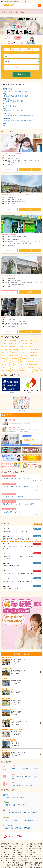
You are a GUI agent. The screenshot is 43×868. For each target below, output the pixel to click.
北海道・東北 (7, 89)
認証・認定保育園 (26, 343)
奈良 (18, 111)
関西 (4, 109)
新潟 (4, 101)
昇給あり (24, 355)
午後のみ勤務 (34, 364)
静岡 (11, 106)
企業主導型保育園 (17, 346)
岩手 (12, 91)
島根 (15, 116)
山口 (18, 116)
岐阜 (7, 106)
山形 (23, 91)
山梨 (7, 101)
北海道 (5, 91)
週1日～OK (16, 364)
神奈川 (8, 96)
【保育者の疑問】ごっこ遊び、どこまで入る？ (17, 479)
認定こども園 (5, 352)
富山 (15, 101)
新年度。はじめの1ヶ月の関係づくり (14, 496)
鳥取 (11, 116)
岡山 (7, 116)
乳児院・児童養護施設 (7, 355)
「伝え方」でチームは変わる (11, 512)
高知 (32, 116)
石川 (18, 101)
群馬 (26, 96)
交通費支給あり (15, 361)
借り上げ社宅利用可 (13, 358)
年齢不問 (20, 367)
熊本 (15, 121)
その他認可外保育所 (29, 349)
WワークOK (36, 367)
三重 (15, 106)
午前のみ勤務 (25, 364)
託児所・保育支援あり (33, 361)
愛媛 (29, 116)
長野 (11, 101)
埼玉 (16, 96)
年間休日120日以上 (7, 364)
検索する (22, 74)
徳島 (22, 116)
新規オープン (32, 358)
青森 (9, 91)
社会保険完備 (5, 361)
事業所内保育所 (18, 349)
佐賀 (7, 121)
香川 (25, 116)
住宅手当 (4, 358)
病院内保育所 (27, 346)
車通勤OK (23, 361)
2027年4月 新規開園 (7, 343)
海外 (4, 124)
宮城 (16, 91)
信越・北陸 (6, 99)
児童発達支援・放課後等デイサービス (29, 352)
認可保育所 (17, 343)
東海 (4, 104)
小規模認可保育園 (6, 346)
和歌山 (22, 111)
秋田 (19, 91)
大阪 (4, 111)
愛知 (4, 106)
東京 (4, 96)
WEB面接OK (38, 371)
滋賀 (15, 111)
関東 (4, 94)
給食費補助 (23, 358)
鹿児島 (26, 121)
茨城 (19, 96)
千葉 (12, 96)
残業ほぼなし (5, 367)
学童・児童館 (14, 352)
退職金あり (38, 355)
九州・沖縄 (6, 119)
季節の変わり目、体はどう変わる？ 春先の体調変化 (19, 504)
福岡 (4, 121)
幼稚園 (38, 349)
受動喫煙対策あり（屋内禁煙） (10, 340)
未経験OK (13, 367)
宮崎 (22, 121)
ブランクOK (29, 371)
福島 (26, 91)
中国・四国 (6, 114)
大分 (18, 121)
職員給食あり (28, 367)
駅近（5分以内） (6, 371)
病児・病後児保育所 (7, 349)
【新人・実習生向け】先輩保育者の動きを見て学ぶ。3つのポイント (21, 487)
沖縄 (30, 121)
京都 (11, 111)
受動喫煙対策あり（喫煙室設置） (28, 340)
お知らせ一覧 (38, 524)
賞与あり (31, 355)
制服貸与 (22, 371)
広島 (4, 116)
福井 (22, 101)
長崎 (11, 121)
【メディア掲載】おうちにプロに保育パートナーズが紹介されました (21, 574)
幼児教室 (17, 355)
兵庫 (7, 111)
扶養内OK (15, 371)
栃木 (23, 96)
